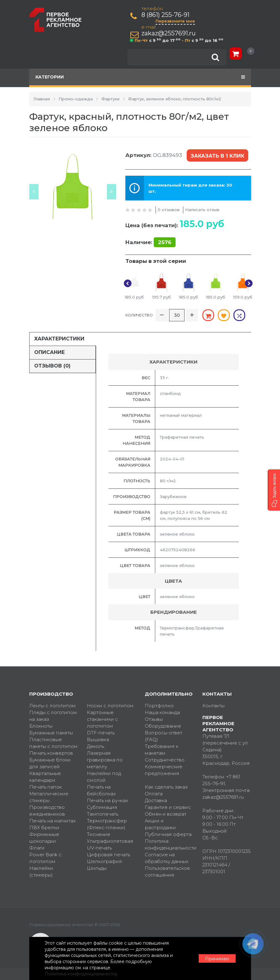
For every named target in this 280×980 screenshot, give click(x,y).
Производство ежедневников (47, 811)
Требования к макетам (162, 750)
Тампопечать (103, 814)
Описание (49, 352)
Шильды (97, 868)
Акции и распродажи (160, 824)
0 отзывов (169, 210)
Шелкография (104, 861)
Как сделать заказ (166, 787)
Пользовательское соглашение (167, 872)
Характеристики (59, 339)
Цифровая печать (108, 855)
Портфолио (159, 706)
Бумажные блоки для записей (50, 763)
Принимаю (217, 959)
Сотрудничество (165, 760)
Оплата (154, 794)
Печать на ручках (108, 800)
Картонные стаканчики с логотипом (102, 719)
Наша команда (162, 712)
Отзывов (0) (52, 366)
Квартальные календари (45, 777)
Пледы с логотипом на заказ (53, 716)
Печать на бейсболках (101, 790)
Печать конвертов (51, 753)
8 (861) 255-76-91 (165, 15)
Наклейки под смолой (104, 777)
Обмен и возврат (166, 814)
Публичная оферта (168, 834)
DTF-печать (101, 733)
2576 (165, 242)
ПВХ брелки (44, 827)
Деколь (95, 746)
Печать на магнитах (53, 821)
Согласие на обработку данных (167, 858)
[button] (274, 490)
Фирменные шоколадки (44, 838)
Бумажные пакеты (51, 733)
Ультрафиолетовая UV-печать (110, 844)
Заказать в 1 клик (217, 156)
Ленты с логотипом (53, 706)
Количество (139, 315)
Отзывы (154, 719)
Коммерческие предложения (164, 770)
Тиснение (99, 834)
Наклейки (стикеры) (41, 872)
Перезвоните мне (175, 21)
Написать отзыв (202, 210)
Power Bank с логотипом (45, 858)
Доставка (156, 800)
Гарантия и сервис (168, 807)
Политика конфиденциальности (169, 844)
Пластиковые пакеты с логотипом (53, 743)
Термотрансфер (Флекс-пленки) (107, 824)
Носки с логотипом (110, 706)
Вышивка (98, 739)
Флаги (37, 848)
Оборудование (163, 726)
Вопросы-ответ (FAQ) (164, 736)
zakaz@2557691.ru (168, 33)
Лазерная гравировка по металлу (105, 760)
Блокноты (41, 726)
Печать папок (46, 787)
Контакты (213, 706)
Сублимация (102, 807)
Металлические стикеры (49, 797)
